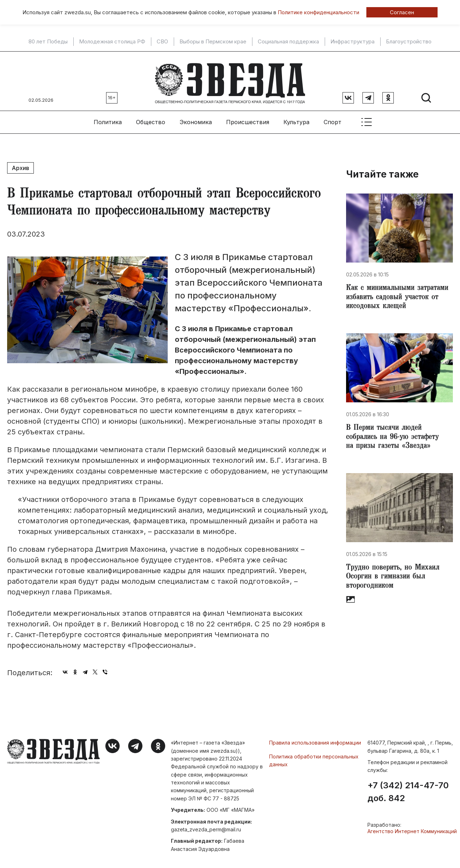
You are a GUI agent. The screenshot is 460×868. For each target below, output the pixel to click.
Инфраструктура (352, 42)
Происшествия (248, 118)
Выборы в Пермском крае (213, 42)
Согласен (402, 12)
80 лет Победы (48, 42)
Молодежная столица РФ (112, 42)
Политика (108, 118)
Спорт (333, 118)
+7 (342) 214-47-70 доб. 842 (408, 788)
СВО (162, 42)
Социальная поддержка (288, 42)
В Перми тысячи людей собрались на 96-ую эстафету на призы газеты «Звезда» (396, 437)
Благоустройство (409, 42)
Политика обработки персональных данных (314, 756)
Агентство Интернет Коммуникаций (412, 827)
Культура (296, 118)
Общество (151, 118)
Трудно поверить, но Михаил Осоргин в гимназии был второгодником (395, 579)
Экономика (196, 118)
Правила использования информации (315, 738)
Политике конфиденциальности (318, 12)
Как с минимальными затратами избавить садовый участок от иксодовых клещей (397, 295)
